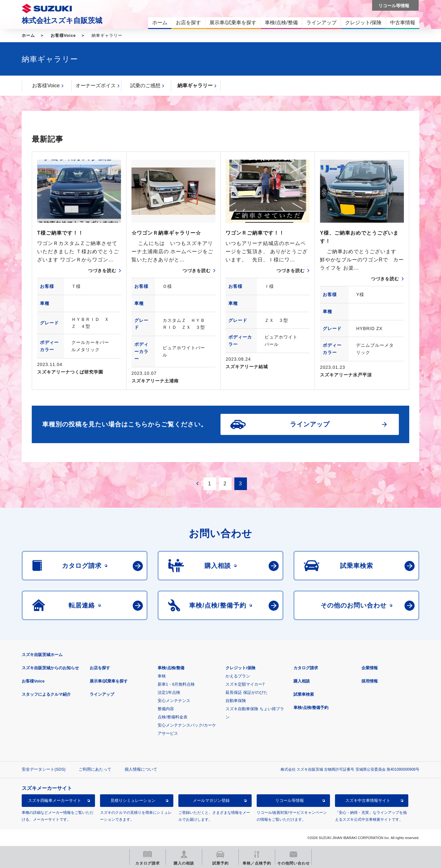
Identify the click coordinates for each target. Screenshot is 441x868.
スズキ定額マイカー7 (245, 684)
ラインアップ (102, 694)
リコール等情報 (290, 800)
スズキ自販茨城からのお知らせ (50, 668)
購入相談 (302, 681)
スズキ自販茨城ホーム (42, 655)
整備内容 (166, 709)
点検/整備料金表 (173, 717)
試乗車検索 (304, 694)
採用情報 (370, 681)
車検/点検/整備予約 (311, 708)
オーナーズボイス (96, 86)
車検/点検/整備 (171, 668)
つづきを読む (102, 271)
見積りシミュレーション (133, 800)
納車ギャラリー (195, 86)
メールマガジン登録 (211, 800)
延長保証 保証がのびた (247, 692)
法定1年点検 (169, 692)
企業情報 (370, 668)
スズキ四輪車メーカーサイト (55, 800)
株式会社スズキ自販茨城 (62, 20)
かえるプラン (238, 676)
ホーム (28, 35)
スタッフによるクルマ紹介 (46, 694)
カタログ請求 (306, 668)
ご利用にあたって (95, 769)
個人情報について (141, 769)
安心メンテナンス (174, 701)
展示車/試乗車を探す (109, 681)
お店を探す (100, 668)
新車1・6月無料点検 (176, 684)
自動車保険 (236, 701)
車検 (162, 676)
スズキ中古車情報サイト (368, 800)
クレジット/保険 (240, 668)
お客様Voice (63, 35)
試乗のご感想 (145, 86)
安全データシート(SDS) (44, 769)
